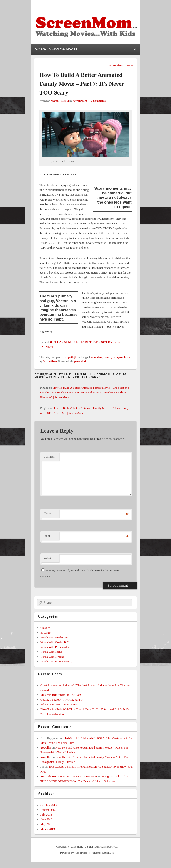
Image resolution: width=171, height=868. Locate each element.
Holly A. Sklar (85, 847)
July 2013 (46, 815)
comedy (108, 357)
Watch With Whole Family (56, 661)
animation (97, 357)
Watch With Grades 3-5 (54, 637)
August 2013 (48, 810)
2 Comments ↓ (99, 101)
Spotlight (72, 357)
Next (129, 65)
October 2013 (48, 805)
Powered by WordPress (74, 853)
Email (47, 536)
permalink (81, 361)
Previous (116, 65)
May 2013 (46, 824)
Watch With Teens (51, 652)
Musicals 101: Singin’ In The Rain (61, 695)
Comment (49, 456)
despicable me (122, 357)
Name (47, 513)
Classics (45, 628)
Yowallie (46, 747)
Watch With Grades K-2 (55, 642)
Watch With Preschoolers (55, 647)
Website (48, 558)
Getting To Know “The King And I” (62, 700)
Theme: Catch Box (103, 853)
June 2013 (46, 819)
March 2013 (48, 829)
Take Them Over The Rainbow (59, 704)
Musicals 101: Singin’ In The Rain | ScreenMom (69, 776)
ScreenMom (80, 101)
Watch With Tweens (52, 657)
